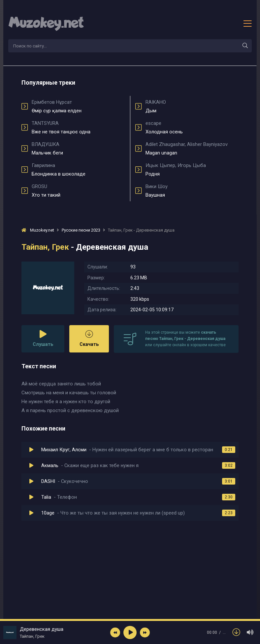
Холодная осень (192, 127)
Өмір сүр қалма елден (78, 106)
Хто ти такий (78, 191)
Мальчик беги (78, 149)
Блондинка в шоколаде (78, 170)
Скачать (89, 338)
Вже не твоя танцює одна (78, 127)
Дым (192, 106)
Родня (192, 170)
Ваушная (192, 191)
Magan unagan (192, 149)
